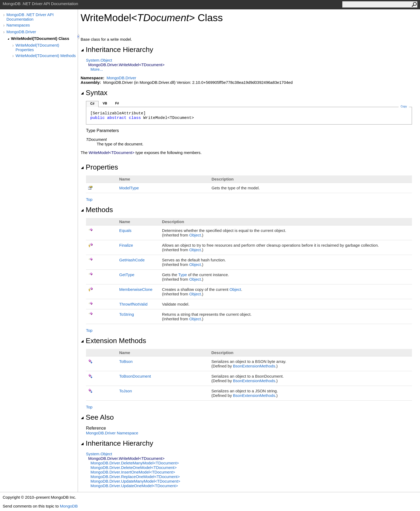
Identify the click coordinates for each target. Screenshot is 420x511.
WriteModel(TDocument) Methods (46, 56)
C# (92, 104)
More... (97, 69)
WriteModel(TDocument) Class (40, 38)
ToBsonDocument (135, 376)
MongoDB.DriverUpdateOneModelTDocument (134, 486)
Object (195, 235)
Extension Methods (113, 341)
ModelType (129, 188)
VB (105, 103)
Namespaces (18, 25)
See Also (97, 417)
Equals (125, 230)
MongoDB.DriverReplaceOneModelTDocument (135, 477)
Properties (99, 167)
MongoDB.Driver (21, 32)
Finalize (126, 245)
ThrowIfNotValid (133, 304)
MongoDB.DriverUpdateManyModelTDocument (135, 481)
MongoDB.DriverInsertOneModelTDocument (133, 472)
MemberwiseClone (136, 289)
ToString (127, 314)
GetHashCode (132, 260)
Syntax (94, 93)
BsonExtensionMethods (254, 366)
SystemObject (99, 60)
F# (117, 103)
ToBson (126, 361)
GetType (127, 275)
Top (89, 199)
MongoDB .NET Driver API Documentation (30, 17)
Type (183, 275)
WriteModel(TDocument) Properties (37, 47)
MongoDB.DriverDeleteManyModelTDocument (135, 463)
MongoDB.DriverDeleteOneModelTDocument (134, 467)
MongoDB (69, 506)
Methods (97, 210)
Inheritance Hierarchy (117, 50)
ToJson (126, 391)
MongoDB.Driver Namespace (112, 433)
